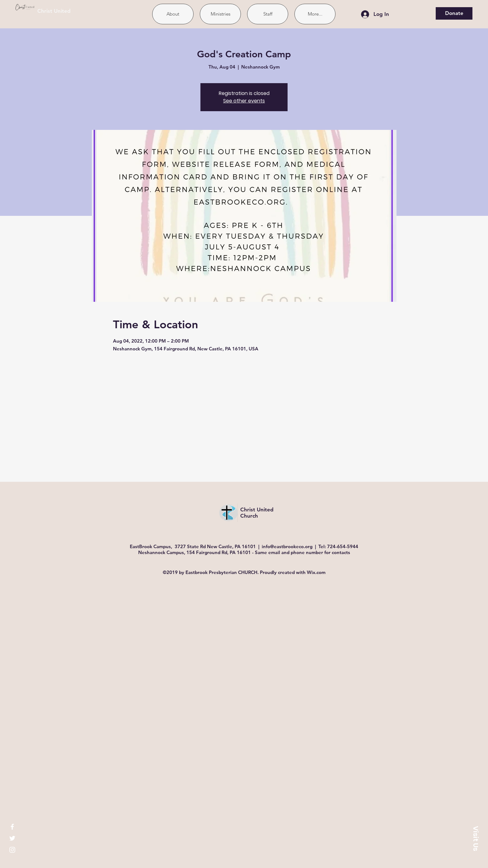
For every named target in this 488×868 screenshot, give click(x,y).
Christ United (54, 11)
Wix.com (316, 572)
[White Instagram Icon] (12, 850)
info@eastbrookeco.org (287, 546)
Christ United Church (257, 513)
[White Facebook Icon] (12, 827)
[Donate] (454, 13)
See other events (244, 101)
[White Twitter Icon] (12, 838)
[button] (476, 838)
